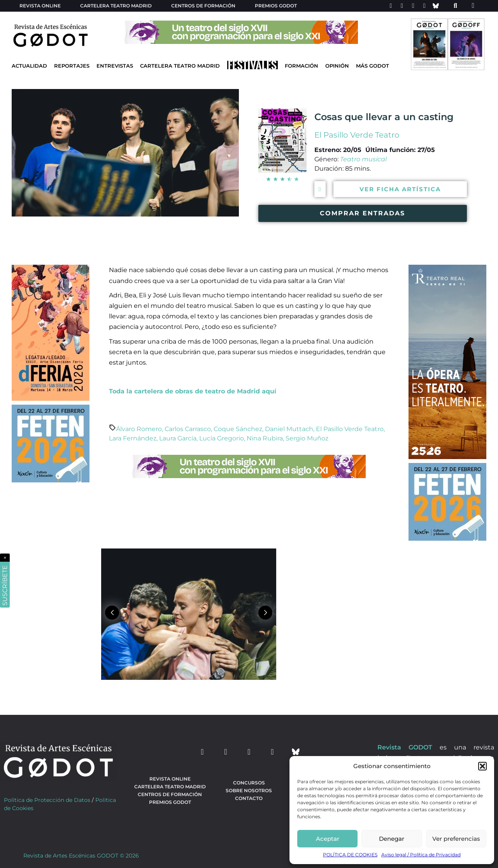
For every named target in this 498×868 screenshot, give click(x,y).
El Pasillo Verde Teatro (357, 135)
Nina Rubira (265, 438)
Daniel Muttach (289, 429)
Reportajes (72, 66)
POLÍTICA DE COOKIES (350, 855)
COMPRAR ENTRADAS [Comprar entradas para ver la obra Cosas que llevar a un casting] (362, 213)
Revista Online (40, 6)
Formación (302, 66)
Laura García (178, 438)
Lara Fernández (133, 438)
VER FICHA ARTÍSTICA (400, 189)
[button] (482, 766)
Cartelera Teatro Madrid (180, 66)
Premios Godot (276, 6)
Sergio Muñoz (307, 438)
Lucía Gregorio (222, 438)
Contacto (249, 798)
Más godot (373, 66)
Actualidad (29, 66)
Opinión (337, 66)
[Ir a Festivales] (253, 67)
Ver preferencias (456, 839)
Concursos (249, 783)
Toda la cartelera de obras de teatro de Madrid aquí (193, 391)
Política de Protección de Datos (47, 800)
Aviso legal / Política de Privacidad (421, 855)
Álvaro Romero (139, 429)
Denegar (392, 839)
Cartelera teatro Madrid (116, 6)
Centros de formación (203, 6)
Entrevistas (115, 66)
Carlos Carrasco (188, 429)
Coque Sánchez (238, 429)
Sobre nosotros (249, 790)
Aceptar (328, 839)
